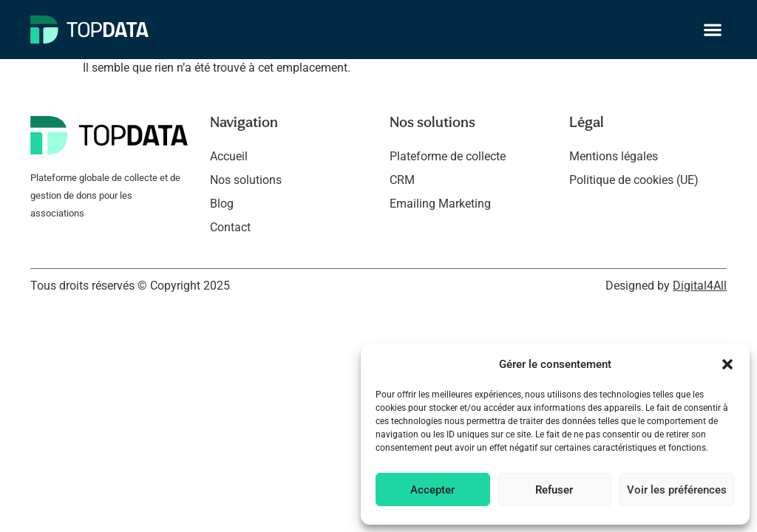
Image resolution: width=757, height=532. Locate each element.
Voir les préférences (677, 490)
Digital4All (700, 286)
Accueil (229, 156)
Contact (230, 227)
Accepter (432, 490)
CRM (402, 180)
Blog (222, 204)
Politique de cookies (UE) (634, 180)
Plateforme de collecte (448, 156)
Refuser (554, 490)
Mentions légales (614, 156)
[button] (727, 364)
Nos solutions (246, 180)
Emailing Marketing (440, 204)
